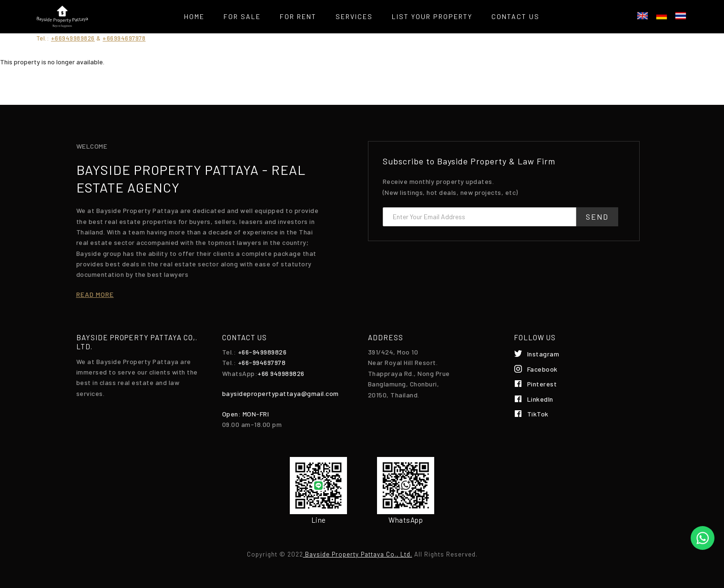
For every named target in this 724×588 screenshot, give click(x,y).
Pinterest (542, 384)
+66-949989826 (262, 352)
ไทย (681, 16)
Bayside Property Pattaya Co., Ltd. (358, 554)
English (642, 16)
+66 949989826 (281, 373)
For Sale (242, 16)
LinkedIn (540, 399)
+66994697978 (124, 38)
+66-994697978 (262, 362)
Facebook (542, 369)
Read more (95, 294)
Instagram (543, 354)
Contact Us (515, 16)
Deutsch (662, 16)
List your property (432, 16)
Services (354, 16)
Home (194, 16)
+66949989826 (73, 38)
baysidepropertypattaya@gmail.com (280, 393)
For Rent (298, 16)
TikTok (538, 414)
